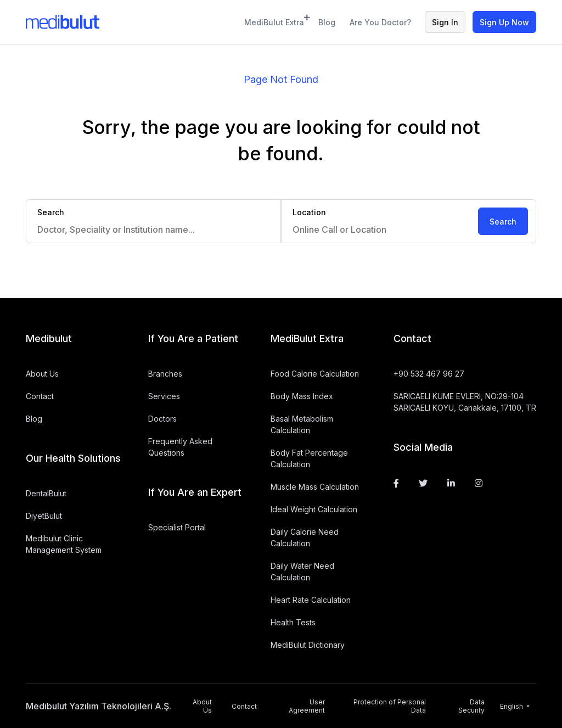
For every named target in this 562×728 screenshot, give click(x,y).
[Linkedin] (451, 483)
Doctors (162, 419)
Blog (327, 22)
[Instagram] (479, 483)
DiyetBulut (44, 516)
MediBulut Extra (274, 21)
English (512, 706)
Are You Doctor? (380, 22)
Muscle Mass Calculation (315, 487)
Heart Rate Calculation (311, 600)
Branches (165, 374)
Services (164, 396)
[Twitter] (423, 483)
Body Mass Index (302, 396)
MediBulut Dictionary (308, 645)
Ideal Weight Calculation (314, 509)
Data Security (471, 706)
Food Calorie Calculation (315, 374)
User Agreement (307, 706)
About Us (42, 374)
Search (503, 222)
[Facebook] (396, 483)
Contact (40, 396)
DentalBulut (46, 493)
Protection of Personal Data (390, 706)
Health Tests (293, 622)
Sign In (445, 22)
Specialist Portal (177, 527)
